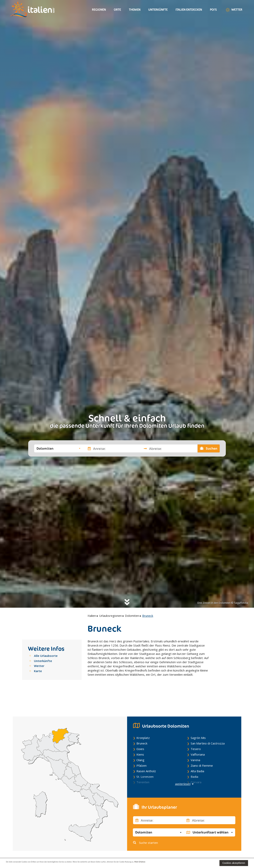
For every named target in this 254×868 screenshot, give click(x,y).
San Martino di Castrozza (208, 725)
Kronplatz (143, 719)
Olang (140, 741)
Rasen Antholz (146, 752)
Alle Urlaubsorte (46, 656)
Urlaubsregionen (110, 616)
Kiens (140, 736)
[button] (58, 448)
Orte (117, 10)
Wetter (234, 10)
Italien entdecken (189, 10)
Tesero (196, 730)
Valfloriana (198, 736)
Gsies (140, 730)
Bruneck (142, 725)
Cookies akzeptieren (234, 863)
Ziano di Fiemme (202, 747)
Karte (38, 671)
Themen (135, 10)
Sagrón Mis (198, 719)
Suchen (209, 448)
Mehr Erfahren (193, 863)
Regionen (99, 10)
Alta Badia (197, 752)
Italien (92, 616)
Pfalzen (141, 747)
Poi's (213, 10)
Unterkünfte (158, 10)
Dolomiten (132, 616)
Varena (195, 741)
